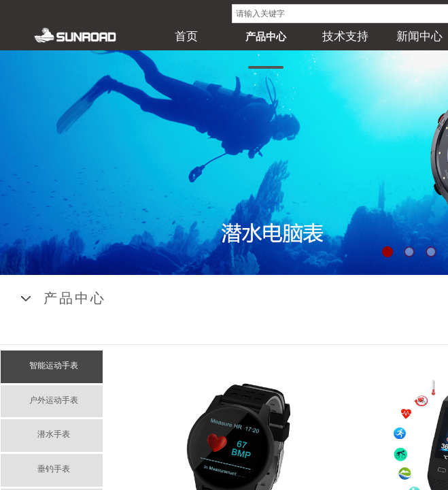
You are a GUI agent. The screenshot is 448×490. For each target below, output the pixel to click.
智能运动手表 (54, 365)
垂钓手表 (54, 469)
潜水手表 (54, 434)
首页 (186, 36)
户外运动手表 (54, 400)
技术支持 (345, 36)
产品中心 (266, 36)
